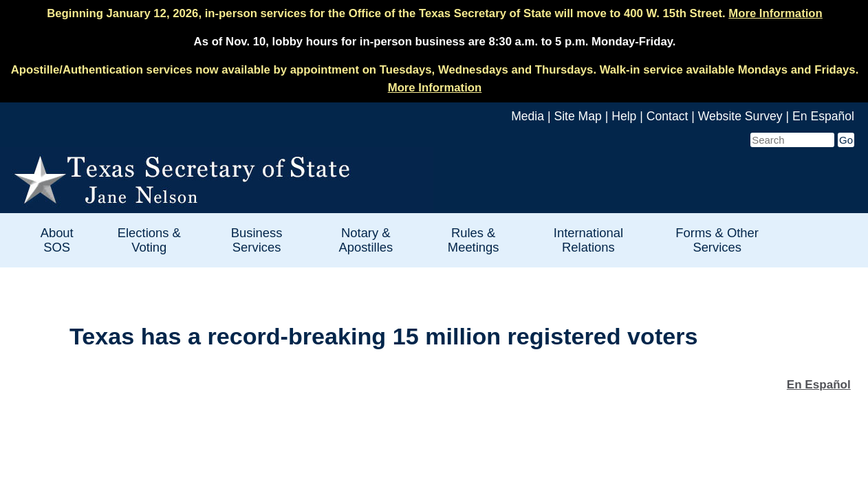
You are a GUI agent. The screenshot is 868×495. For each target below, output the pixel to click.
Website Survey (740, 116)
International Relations (588, 240)
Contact (668, 116)
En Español (823, 116)
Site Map (577, 116)
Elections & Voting (149, 240)
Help (624, 116)
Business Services (257, 240)
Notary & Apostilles (366, 240)
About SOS (57, 240)
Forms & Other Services (717, 240)
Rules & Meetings (474, 240)
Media (528, 116)
